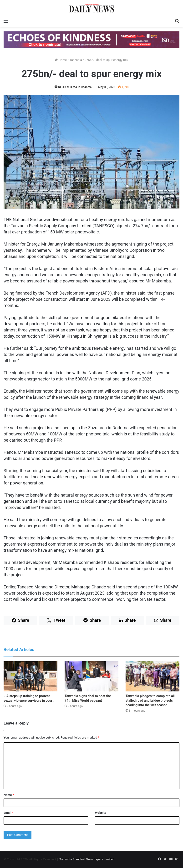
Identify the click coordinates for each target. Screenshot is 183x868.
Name (9, 795)
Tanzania (76, 60)
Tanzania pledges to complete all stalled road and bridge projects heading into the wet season (150, 700)
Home (61, 60)
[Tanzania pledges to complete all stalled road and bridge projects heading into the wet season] (152, 676)
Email (9, 813)
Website (101, 813)
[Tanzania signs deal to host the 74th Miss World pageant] (91, 676)
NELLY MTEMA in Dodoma (75, 87)
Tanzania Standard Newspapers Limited (87, 859)
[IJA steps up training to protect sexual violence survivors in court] (30, 676)
